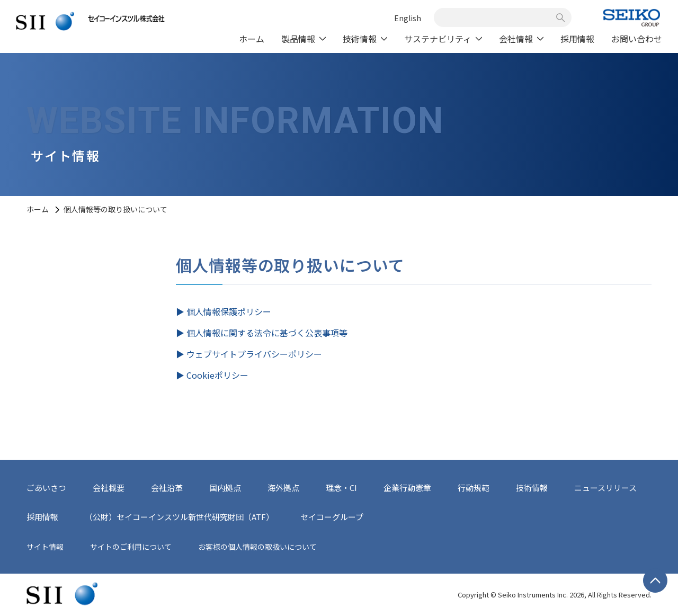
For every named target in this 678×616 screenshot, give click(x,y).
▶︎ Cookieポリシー (212, 375)
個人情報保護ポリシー (229, 311)
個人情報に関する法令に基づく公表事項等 (267, 333)
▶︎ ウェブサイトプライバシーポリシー (249, 354)
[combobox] (497, 17)
